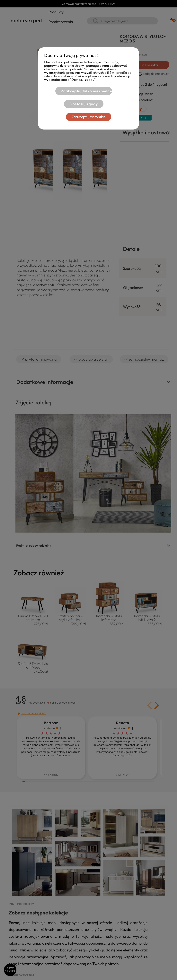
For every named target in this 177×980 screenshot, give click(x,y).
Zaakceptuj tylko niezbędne (86, 91)
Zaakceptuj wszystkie (89, 117)
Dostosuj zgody (84, 104)
